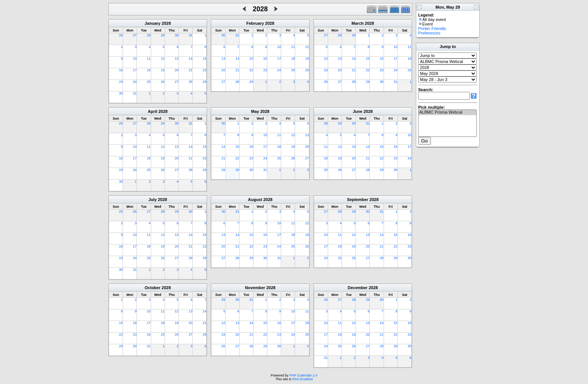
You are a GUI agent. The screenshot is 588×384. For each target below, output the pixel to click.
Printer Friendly (432, 28)
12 (163, 58)
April (152, 111)
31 (190, 35)
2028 (166, 23)
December (358, 288)
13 (177, 58)
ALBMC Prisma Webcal (447, 112)
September (358, 199)
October (153, 288)
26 (121, 35)
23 (121, 82)
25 (149, 82)
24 (135, 82)
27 (135, 35)
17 (135, 70)
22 (204, 70)
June (358, 111)
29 (163, 35)
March (357, 23)
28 (149, 35)
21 (190, 70)
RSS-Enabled (302, 379)
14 (190, 58)
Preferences (429, 33)
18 (149, 70)
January (153, 23)
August (255, 199)
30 (177, 35)
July (153, 199)
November (255, 288)
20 (177, 70)
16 (121, 70)
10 (135, 58)
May (255, 111)
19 (163, 70)
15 (204, 58)
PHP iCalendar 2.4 (303, 375)
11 (149, 58)
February (255, 23)
